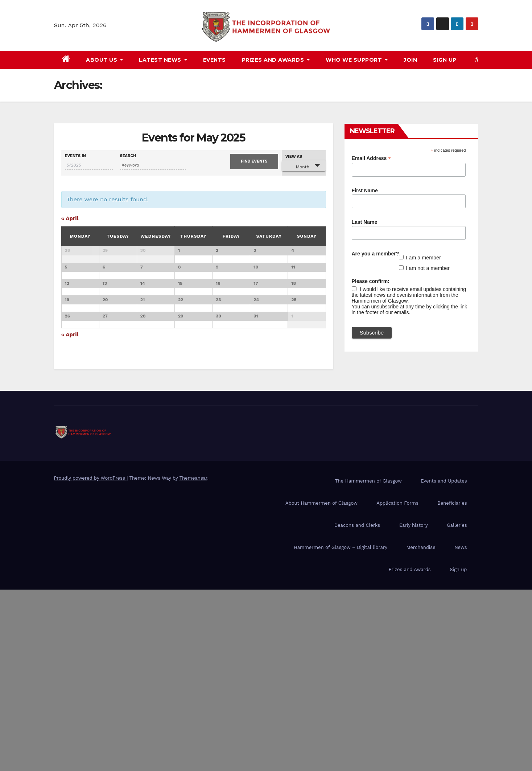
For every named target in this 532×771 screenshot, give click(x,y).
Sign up (445, 60)
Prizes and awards (276, 60)
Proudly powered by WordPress (90, 659)
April (70, 218)
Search (128, 156)
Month (298, 166)
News (461, 729)
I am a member (423, 258)
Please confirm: (371, 281)
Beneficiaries (452, 684)
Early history (414, 707)
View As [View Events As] (294, 157)
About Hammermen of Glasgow (321, 684)
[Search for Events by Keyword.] (153, 165)
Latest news (163, 60)
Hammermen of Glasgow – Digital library (341, 729)
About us (104, 60)
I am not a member (428, 268)
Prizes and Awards (410, 751)
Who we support (357, 60)
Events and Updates (444, 662)
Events (215, 60)
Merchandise (421, 729)
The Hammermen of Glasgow (368, 662)
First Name (365, 190)
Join (410, 60)
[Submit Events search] (254, 161)
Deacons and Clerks (357, 707)
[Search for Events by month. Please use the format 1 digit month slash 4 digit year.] (89, 165)
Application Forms (397, 684)
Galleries (457, 707)
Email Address (372, 158)
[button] (477, 60)
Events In (76, 156)
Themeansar (193, 659)
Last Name (365, 222)
